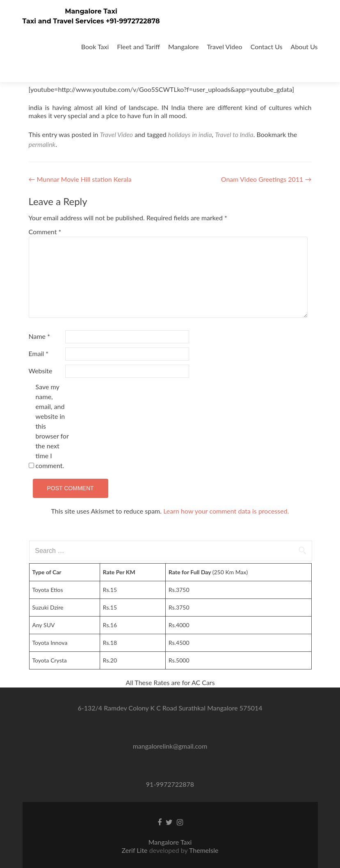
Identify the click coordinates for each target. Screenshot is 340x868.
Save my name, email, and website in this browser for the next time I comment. (52, 426)
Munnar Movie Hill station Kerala (80, 179)
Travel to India (234, 134)
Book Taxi (95, 47)
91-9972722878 (170, 784)
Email (39, 353)
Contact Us (267, 47)
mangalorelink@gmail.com (170, 746)
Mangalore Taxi (91, 11)
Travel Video (225, 47)
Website (41, 371)
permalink (42, 144)
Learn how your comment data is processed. (226, 511)
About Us (304, 47)
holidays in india (190, 134)
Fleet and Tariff (138, 47)
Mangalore (184, 47)
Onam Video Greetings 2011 (266, 179)
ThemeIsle (204, 850)
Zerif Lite (136, 850)
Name (39, 336)
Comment (45, 232)
